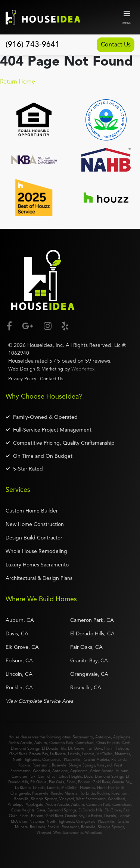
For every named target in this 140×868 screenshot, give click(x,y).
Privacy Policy (22, 378)
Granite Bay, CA (89, 660)
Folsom (122, 747)
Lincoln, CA (19, 673)
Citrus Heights (108, 742)
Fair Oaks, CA (86, 646)
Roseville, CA (86, 687)
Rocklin (24, 764)
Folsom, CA (19, 660)
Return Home (18, 81)
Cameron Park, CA (92, 619)
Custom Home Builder (32, 510)
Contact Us (112, 44)
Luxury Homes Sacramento (37, 564)
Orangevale (52, 759)
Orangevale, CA (89, 673)
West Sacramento (91, 798)
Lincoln (74, 753)
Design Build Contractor (34, 537)
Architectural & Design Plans (39, 577)
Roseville (59, 764)
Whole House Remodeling (36, 550)
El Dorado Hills (54, 747)
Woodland (41, 770)
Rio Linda (119, 759)
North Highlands (26, 759)
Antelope (103, 736)
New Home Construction (35, 523)
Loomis (88, 753)
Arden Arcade (20, 742)
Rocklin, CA (19, 687)
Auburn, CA (20, 619)
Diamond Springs (25, 747)
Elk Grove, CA (22, 646)
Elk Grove (76, 747)
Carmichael (85, 742)
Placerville (72, 759)
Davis (126, 742)
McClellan (105, 753)
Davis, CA (17, 633)
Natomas (122, 753)
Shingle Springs (82, 764)
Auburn (41, 742)
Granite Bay (38, 753)
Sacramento (83, 736)
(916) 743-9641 (33, 44)
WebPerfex (83, 368)
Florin (109, 747)
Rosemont (41, 764)
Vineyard (104, 764)
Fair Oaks (94, 747)
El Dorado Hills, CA (92, 633)
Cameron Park (61, 742)
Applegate (122, 736)
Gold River (18, 753)
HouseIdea (40, 344)
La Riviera (58, 753)
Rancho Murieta (96, 759)
